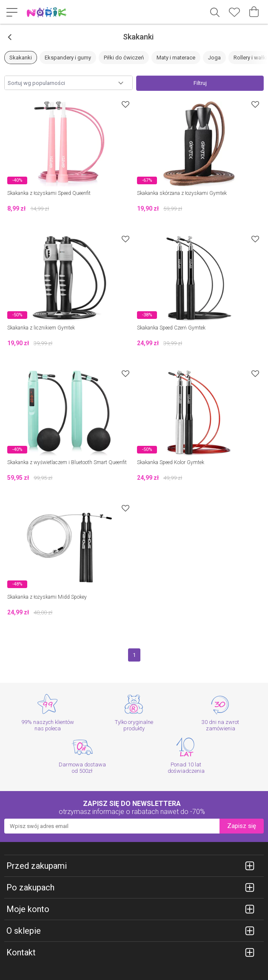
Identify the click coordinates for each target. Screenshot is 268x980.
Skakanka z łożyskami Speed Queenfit (49, 193)
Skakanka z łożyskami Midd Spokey (47, 597)
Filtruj (200, 83)
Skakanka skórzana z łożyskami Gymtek (182, 193)
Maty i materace (176, 58)
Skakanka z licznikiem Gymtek (41, 328)
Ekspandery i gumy (68, 58)
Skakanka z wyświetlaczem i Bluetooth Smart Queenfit (67, 462)
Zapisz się (242, 826)
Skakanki (21, 58)
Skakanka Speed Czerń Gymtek (171, 328)
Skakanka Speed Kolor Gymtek (171, 462)
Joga (214, 58)
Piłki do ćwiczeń (124, 58)
